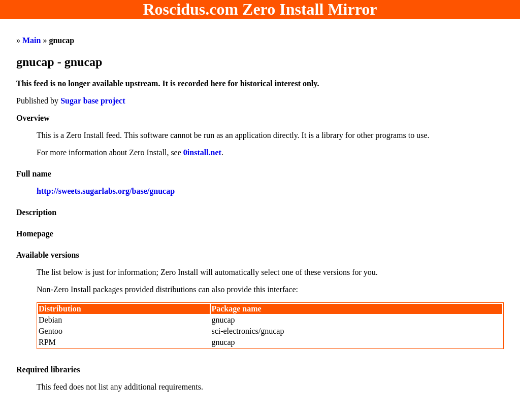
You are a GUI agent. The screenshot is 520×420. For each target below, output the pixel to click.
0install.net (202, 152)
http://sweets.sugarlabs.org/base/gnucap (106, 191)
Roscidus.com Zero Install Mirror (260, 9)
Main (31, 40)
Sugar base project (93, 101)
